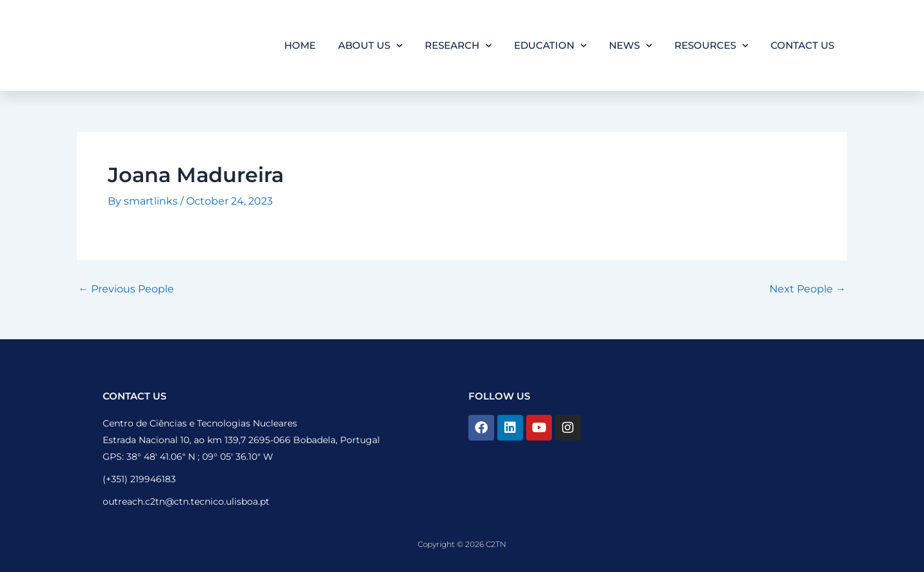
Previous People (126, 289)
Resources (711, 46)
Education (550, 46)
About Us (370, 46)
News (630, 46)
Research (458, 46)
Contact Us (802, 45)
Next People (808, 289)
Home (300, 45)
